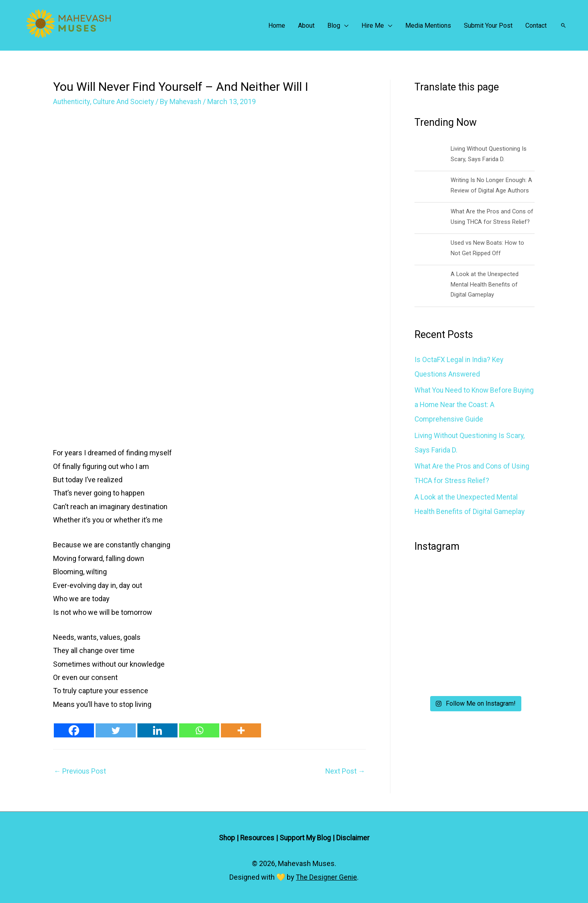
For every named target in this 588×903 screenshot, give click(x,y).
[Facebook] (74, 730)
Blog (334, 26)
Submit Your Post (488, 26)
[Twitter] (116, 730)
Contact (536, 26)
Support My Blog (306, 838)
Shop (226, 838)
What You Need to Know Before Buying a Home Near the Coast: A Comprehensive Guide (467, 404)
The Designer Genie (327, 877)
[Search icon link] (563, 25)
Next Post (345, 771)
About (306, 26)
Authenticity (72, 101)
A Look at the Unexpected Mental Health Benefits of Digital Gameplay (485, 284)
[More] (241, 730)
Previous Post (81, 771)
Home (277, 26)
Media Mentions (428, 26)
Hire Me (373, 26)
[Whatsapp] (199, 730)
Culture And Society (126, 101)
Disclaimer (354, 838)
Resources (257, 838)
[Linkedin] (157, 730)
